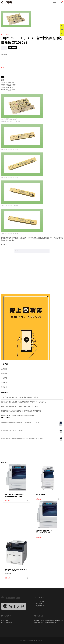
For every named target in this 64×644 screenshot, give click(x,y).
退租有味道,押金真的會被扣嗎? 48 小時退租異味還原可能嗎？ (21, 411)
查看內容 (7, 501)
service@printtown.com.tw (44, 602)
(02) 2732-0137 (40, 606)
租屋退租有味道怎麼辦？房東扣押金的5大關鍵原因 (18, 415)
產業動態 (4, 373)
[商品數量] (4, 48)
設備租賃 (4, 387)
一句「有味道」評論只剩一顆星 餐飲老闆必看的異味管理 (20, 397)
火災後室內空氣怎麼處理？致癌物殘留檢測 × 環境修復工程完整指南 (24, 402)
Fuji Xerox (4, 54)
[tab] (3, 68)
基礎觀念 (4, 369)
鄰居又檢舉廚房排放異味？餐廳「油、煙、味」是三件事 (20, 406)
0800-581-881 (39, 604)
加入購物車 (13, 48)
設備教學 (4, 382)
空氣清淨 (4, 378)
